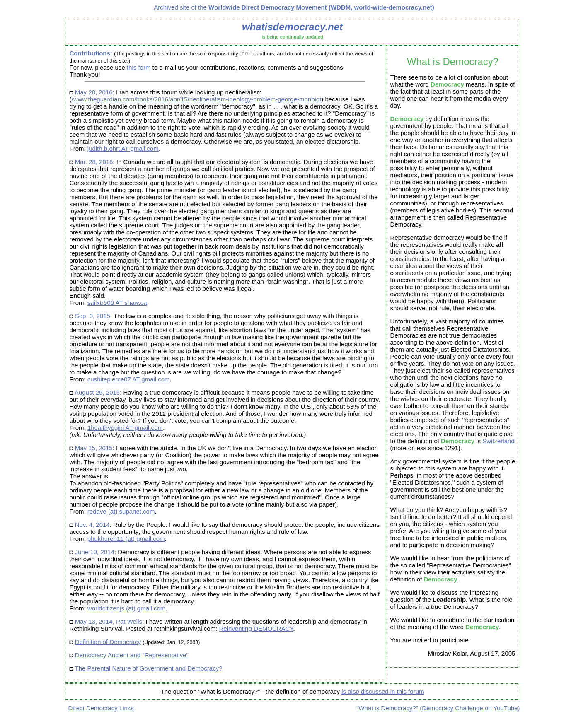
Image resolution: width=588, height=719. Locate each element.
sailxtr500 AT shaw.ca (117, 303)
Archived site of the (294, 7)
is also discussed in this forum (383, 691)
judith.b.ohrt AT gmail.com (123, 148)
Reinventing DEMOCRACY (256, 629)
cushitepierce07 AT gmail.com (129, 379)
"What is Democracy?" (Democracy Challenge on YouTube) (438, 708)
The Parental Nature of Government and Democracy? (148, 668)
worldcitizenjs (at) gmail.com (126, 608)
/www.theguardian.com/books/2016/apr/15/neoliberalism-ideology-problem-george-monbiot (197, 99)
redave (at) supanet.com (121, 511)
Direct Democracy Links (101, 708)
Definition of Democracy (108, 642)
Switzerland (498, 441)
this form (139, 67)
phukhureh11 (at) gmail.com (126, 539)
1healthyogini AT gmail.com (125, 428)
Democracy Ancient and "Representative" (132, 655)
